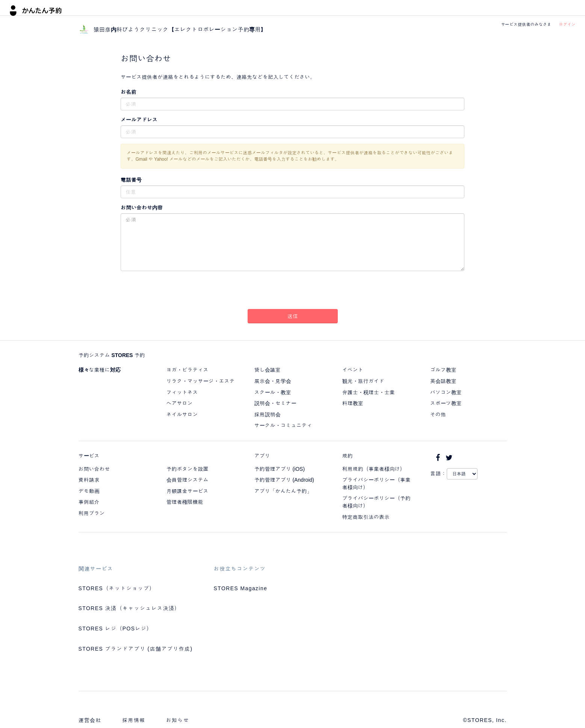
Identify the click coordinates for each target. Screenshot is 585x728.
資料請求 (89, 480)
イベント (353, 370)
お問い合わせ (94, 469)
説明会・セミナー (275, 403)
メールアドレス (139, 120)
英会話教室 (443, 381)
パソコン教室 (446, 392)
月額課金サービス (187, 491)
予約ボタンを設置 (187, 469)
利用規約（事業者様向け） (374, 469)
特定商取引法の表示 (366, 517)
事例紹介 (89, 502)
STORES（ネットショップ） (117, 588)
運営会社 (90, 720)
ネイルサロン (182, 414)
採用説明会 (268, 414)
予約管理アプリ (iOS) (280, 469)
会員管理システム (187, 480)
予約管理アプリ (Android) (284, 480)
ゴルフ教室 (443, 370)
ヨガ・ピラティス (187, 370)
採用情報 (134, 720)
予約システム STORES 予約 (112, 355)
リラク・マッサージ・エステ (201, 381)
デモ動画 (89, 491)
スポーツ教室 (446, 403)
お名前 (128, 92)
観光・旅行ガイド (363, 381)
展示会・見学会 (273, 381)
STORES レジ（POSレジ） (116, 629)
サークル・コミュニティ (283, 425)
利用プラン (92, 513)
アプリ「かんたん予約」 (283, 491)
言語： (438, 473)
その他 (438, 414)
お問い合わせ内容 (142, 208)
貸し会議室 (268, 370)
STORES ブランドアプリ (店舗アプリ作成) (136, 649)
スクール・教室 (273, 392)
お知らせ (178, 720)
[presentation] (293, 291)
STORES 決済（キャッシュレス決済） (129, 608)
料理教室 (353, 403)
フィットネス (182, 392)
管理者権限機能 (185, 502)
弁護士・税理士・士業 (369, 392)
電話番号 (131, 180)
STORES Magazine (241, 588)
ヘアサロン (180, 403)
